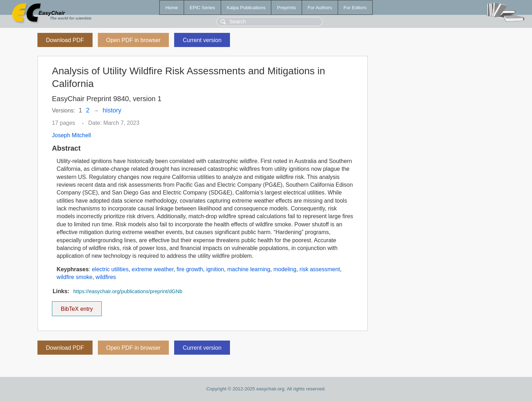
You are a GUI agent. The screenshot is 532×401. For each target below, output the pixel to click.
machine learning (249, 269)
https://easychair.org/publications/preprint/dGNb (128, 291)
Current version (202, 40)
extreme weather (153, 269)
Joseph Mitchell (71, 135)
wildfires (106, 277)
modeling (285, 269)
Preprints (286, 8)
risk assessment (320, 269)
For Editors (355, 8)
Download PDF (65, 40)
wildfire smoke (74, 277)
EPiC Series (202, 8)
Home (172, 8)
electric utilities (110, 269)
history (112, 110)
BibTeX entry (77, 307)
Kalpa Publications (246, 8)
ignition (215, 269)
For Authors (320, 8)
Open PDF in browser (134, 40)
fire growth (190, 269)
